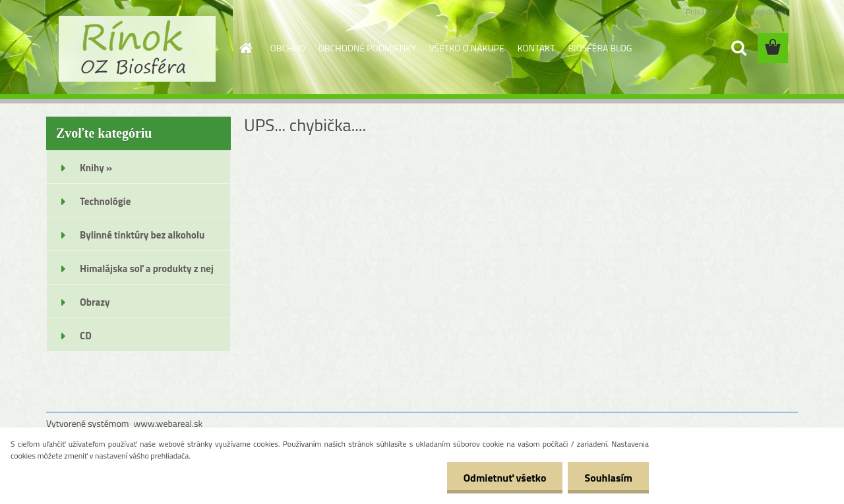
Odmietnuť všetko (505, 478)
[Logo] (137, 49)
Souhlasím (608, 478)
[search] (738, 48)
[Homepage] (245, 48)
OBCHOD (288, 48)
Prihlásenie (704, 12)
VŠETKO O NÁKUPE (467, 48)
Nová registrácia (760, 12)
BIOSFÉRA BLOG (600, 48)
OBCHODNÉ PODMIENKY (367, 48)
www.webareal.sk (168, 423)
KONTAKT (536, 48)
